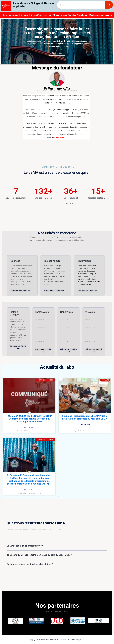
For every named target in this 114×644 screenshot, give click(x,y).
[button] (55, 62)
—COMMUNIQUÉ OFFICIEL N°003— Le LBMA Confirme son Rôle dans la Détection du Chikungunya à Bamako (29, 419)
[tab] (57, 546)
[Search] (109, 5)
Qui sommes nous (11, 15)
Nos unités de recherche (42, 15)
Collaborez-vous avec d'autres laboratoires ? (30, 564)
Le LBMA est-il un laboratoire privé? (25, 546)
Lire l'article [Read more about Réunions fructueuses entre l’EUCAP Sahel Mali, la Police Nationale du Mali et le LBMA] (85, 425)
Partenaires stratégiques (101, 15)
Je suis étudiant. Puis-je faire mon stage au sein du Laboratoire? (39, 555)
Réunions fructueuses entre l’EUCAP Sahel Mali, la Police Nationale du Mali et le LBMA (85, 417)
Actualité (25, 15)
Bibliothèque (83, 15)
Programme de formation (65, 15)
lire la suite (61, 138)
